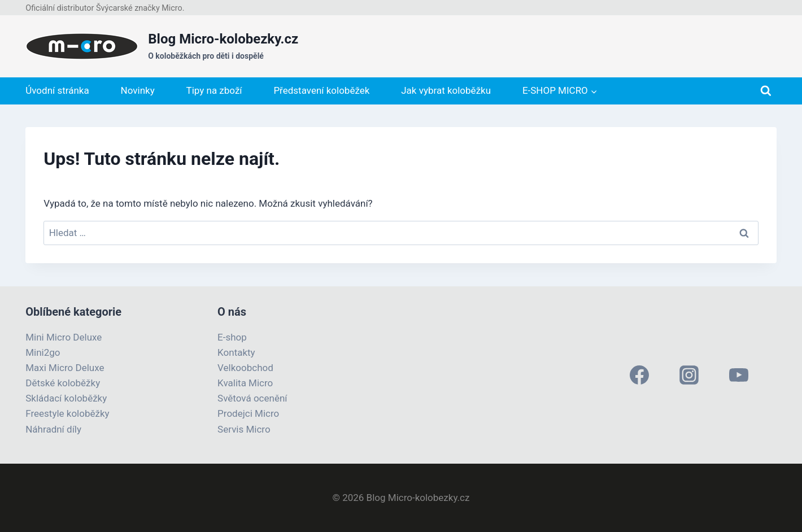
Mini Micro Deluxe (64, 337)
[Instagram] (689, 375)
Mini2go (43, 352)
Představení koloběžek (321, 90)
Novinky (138, 90)
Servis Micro (244, 429)
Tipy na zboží (214, 90)
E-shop (232, 337)
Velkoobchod (245, 368)
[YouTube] (739, 375)
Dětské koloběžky (63, 383)
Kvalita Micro (245, 383)
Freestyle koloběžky (67, 413)
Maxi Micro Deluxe (65, 368)
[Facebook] (639, 375)
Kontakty (236, 352)
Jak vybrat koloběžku (446, 90)
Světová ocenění (252, 398)
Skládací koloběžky (66, 398)
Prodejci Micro (248, 413)
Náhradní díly (53, 429)
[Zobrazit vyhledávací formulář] (766, 91)
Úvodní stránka (57, 90)
